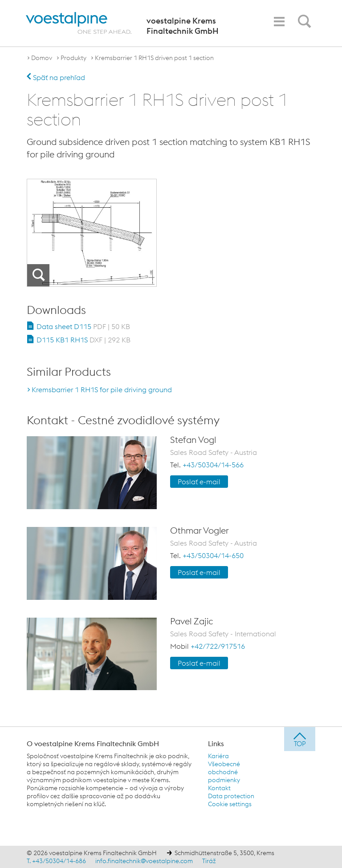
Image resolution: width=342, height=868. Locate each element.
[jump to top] (300, 739)
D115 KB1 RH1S (83, 340)
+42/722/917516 (218, 646)
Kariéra (218, 756)
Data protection (231, 796)
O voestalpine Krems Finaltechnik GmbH (93, 743)
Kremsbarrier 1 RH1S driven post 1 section (154, 58)
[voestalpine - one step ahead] (79, 23)
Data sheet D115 (83, 326)
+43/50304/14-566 (213, 465)
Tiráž (209, 861)
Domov (42, 58)
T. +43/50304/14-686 (56, 861)
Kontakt (219, 788)
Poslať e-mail (199, 482)
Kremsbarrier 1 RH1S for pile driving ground (102, 390)
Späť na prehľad (56, 77)
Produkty (73, 58)
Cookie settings (230, 804)
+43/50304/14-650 (213, 555)
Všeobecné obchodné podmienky (224, 772)
